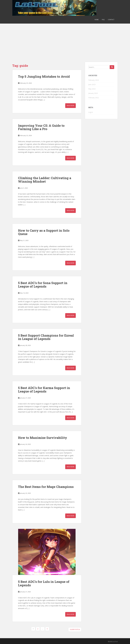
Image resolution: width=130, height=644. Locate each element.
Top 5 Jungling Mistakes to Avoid (44, 76)
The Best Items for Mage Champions (46, 487)
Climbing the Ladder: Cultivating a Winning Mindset (45, 180)
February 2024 (94, 80)
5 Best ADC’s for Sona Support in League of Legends (43, 285)
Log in (91, 112)
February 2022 (94, 98)
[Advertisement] (65, 40)
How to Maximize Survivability (43, 438)
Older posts (75, 629)
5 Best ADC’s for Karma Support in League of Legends (44, 390)
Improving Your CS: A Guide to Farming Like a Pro (41, 127)
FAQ (103, 20)
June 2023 (92, 84)
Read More (70, 106)
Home (97, 20)
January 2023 (93, 93)
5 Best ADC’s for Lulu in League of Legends (44, 583)
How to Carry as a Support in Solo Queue (44, 232)
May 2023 (92, 89)
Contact (111, 20)
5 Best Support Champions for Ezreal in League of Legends (46, 337)
